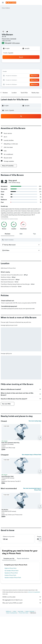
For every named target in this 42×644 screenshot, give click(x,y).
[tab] (8, 234)
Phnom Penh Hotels (24, 640)
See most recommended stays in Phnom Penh (32, 517)
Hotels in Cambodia (30, 639)
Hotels (15, 639)
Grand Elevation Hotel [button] (8, 504)
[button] (3, 3)
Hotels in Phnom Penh (10, 603)
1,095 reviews (16, 43)
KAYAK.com (8, 639)
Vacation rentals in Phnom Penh (13, 605)
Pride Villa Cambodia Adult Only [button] (10, 470)
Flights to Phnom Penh (10, 596)
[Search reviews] (22, 240)
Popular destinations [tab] (23, 586)
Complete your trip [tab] (9, 586)
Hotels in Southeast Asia (12, 640)
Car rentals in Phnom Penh (11, 598)
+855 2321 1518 (6, 41)
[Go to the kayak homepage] (11, 3)
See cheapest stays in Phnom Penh (32, 482)
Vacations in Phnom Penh (11, 600)
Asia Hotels (21, 639)
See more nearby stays (35, 448)
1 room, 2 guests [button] (8, 53)
